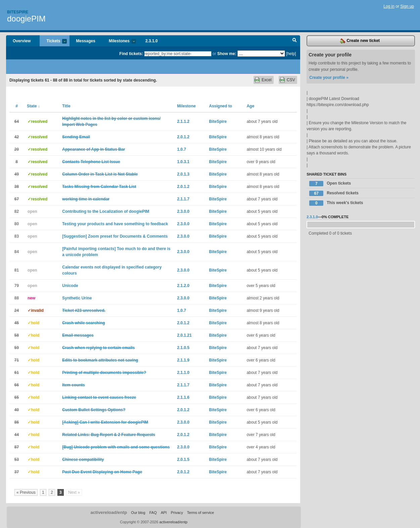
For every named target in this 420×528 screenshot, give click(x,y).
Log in (389, 6)
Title (66, 106)
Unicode (70, 286)
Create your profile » (329, 78)
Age (251, 106)
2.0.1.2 (183, 137)
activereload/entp (109, 512)
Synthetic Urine (77, 298)
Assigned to (220, 106)
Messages (86, 41)
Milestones (119, 41)
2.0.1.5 (183, 460)
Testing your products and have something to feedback (115, 224)
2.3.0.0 (183, 211)
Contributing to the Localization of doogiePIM (106, 211)
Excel (266, 80)
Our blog (138, 513)
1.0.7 (182, 149)
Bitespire (18, 12)
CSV (291, 80)
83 (17, 236)
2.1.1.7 (183, 199)
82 (17, 211)
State (33, 106)
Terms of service (200, 513)
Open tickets (330, 184)
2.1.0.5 (183, 348)
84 (17, 252)
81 (17, 270)
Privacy (177, 513)
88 (17, 298)
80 (17, 224)
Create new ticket (360, 41)
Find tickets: (131, 54)
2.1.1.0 (183, 373)
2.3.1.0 (152, 41)
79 (17, 286)
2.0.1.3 (183, 174)
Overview (22, 41)
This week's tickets (336, 203)
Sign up (407, 6)
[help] (291, 54)
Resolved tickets (334, 193)
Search (295, 41)
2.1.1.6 (183, 397)
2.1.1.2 (183, 122)
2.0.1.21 (184, 335)
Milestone (186, 106)
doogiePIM (26, 19)
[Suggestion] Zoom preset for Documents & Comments (115, 236)
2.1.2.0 (183, 286)
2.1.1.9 (183, 360)
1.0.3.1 (183, 162)
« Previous (26, 492)
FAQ (153, 513)
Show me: (227, 54)
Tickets (53, 41)
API (164, 513)
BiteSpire (218, 122)
